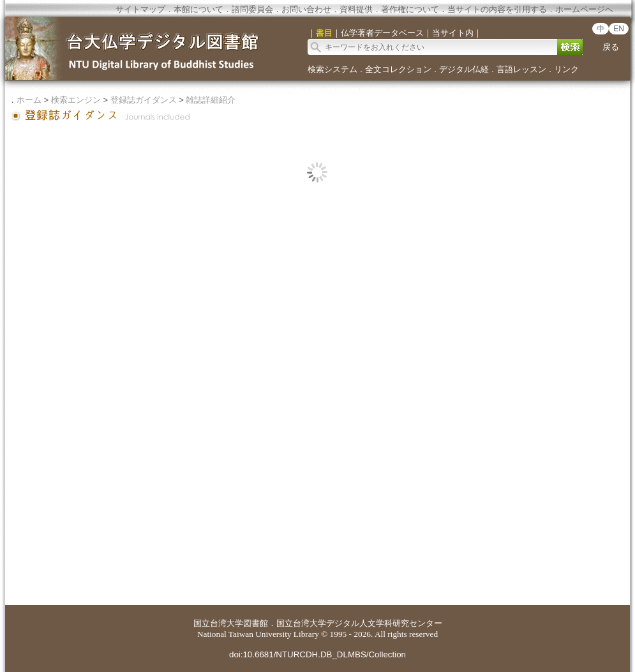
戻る (611, 47)
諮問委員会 (252, 9)
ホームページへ (584, 9)
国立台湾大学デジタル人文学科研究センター (359, 623)
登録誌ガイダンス (144, 100)
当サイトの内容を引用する (497, 9)
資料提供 (356, 9)
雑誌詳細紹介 (211, 100)
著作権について (410, 9)
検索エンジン (76, 100)
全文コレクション (398, 69)
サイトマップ (140, 9)
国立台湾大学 (218, 623)
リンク (566, 69)
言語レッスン (521, 69)
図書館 (256, 623)
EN (619, 29)
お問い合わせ (306, 9)
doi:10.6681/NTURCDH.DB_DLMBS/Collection (317, 654)
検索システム (332, 69)
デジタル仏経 (464, 69)
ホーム (29, 100)
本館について (198, 9)
